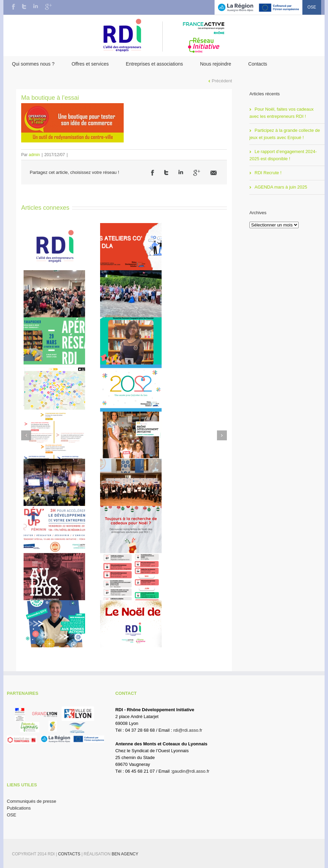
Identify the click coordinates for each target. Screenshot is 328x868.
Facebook (13, 7)
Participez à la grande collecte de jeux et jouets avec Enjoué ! (285, 134)
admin (34, 155)
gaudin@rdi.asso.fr (191, 771)
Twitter (24, 6)
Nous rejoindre (215, 64)
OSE (312, 7)
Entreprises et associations (154, 64)
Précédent (222, 81)
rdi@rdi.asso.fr (188, 730)
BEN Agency (125, 854)
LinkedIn (36, 6)
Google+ (48, 7)
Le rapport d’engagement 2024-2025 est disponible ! (283, 155)
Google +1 (197, 173)
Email (214, 173)
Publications (19, 808)
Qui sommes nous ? (33, 64)
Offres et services (90, 64)
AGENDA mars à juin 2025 (281, 187)
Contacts (258, 64)
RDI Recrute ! (268, 173)
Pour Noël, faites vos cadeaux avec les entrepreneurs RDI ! (282, 113)
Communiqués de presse (32, 801)
